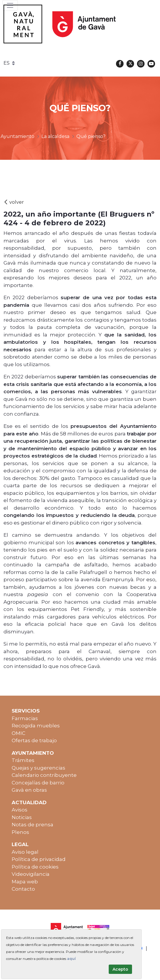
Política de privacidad (39, 859)
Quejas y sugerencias (38, 768)
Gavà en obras (29, 790)
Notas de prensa (32, 825)
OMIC (19, 733)
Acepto (120, 969)
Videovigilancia (31, 874)
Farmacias (25, 718)
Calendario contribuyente (44, 775)
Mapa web (25, 882)
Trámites (23, 760)
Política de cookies (35, 867)
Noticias (22, 817)
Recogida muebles (36, 726)
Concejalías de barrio (38, 783)
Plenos (20, 832)
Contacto (23, 889)
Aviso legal (25, 852)
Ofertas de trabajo (34, 740)
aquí (71, 959)
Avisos (20, 810)
